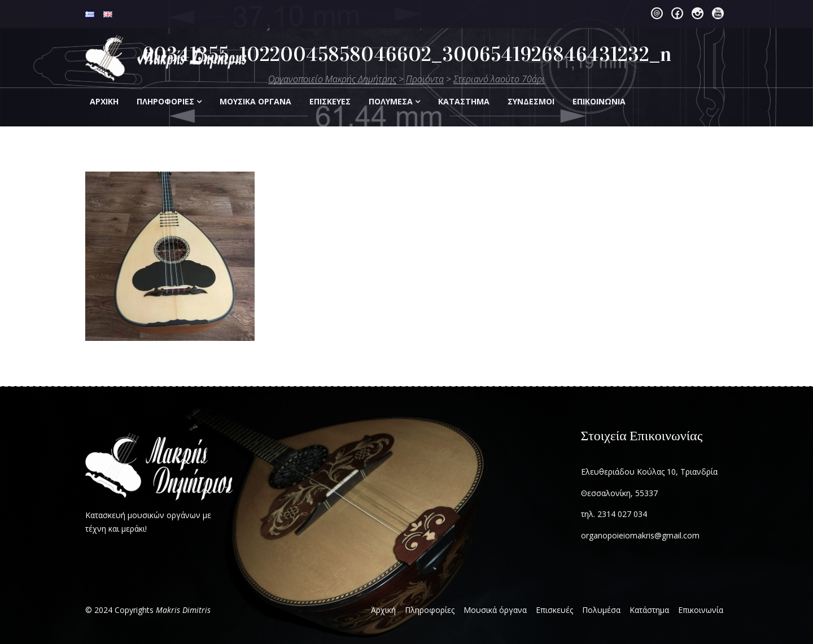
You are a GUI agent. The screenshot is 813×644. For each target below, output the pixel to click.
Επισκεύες (330, 101)
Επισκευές (554, 610)
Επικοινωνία (701, 610)
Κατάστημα (649, 610)
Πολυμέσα (391, 101)
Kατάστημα (464, 101)
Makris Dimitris (183, 610)
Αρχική (104, 101)
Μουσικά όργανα (495, 610)
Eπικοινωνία (599, 101)
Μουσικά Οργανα (255, 101)
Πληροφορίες (165, 101)
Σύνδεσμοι (531, 101)
